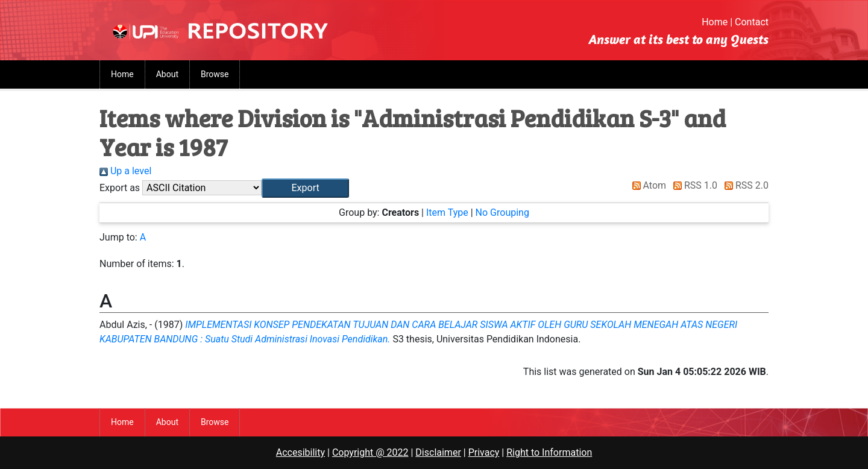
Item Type (447, 212)
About (167, 74)
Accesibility (300, 452)
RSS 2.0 (744, 185)
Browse (215, 74)
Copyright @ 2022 (370, 452)
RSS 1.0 (693, 185)
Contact (752, 22)
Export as (120, 188)
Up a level (125, 171)
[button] (305, 188)
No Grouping (502, 212)
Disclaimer (438, 452)
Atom (647, 185)
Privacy (484, 452)
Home (715, 22)
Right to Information (549, 452)
